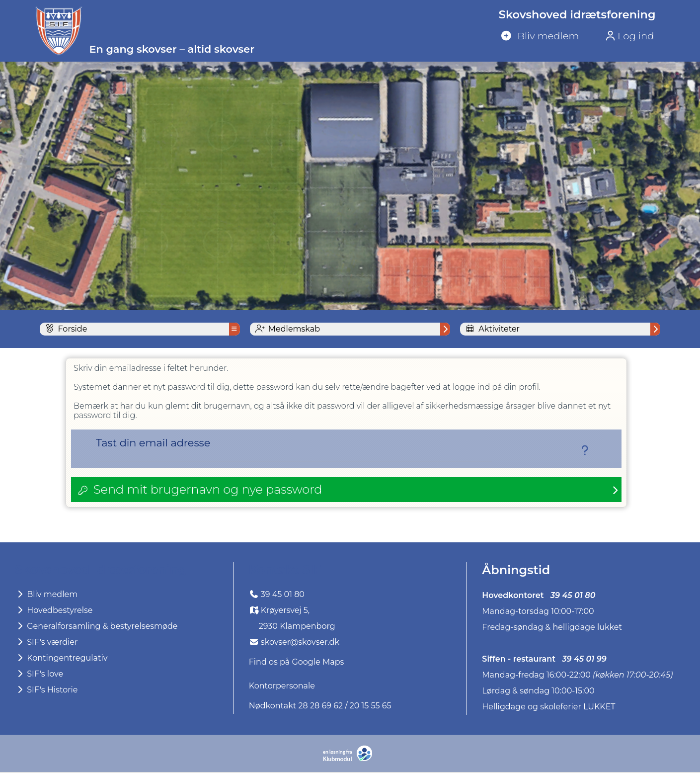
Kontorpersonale (282, 687)
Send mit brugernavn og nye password (208, 490)
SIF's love (39, 675)
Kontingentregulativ (61, 659)
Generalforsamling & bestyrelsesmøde (96, 627)
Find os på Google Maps (297, 663)
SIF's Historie (46, 691)
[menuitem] (574, 36)
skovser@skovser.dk (300, 643)
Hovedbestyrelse (54, 611)
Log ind (628, 36)
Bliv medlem (46, 595)
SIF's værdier (46, 643)
